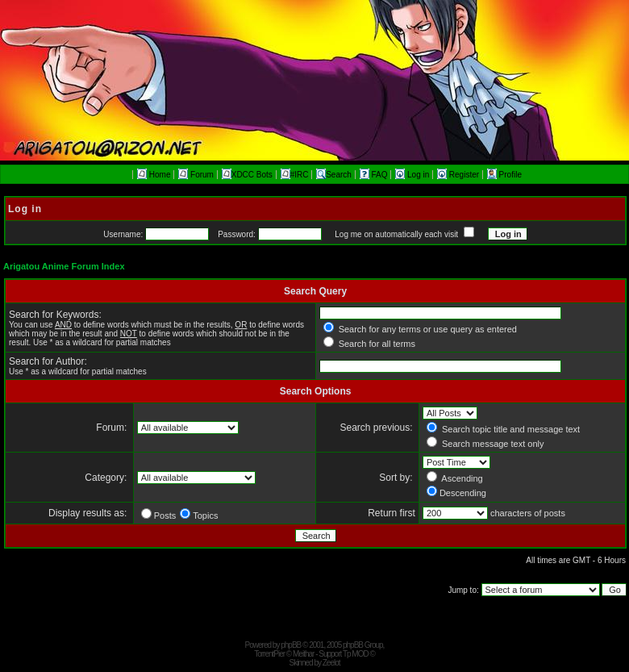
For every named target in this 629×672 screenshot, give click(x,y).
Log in (413, 175)
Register (459, 175)
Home (154, 175)
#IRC (295, 175)
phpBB (291, 645)
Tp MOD (356, 654)
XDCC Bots (247, 175)
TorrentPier (269, 654)
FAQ (375, 175)
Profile (504, 175)
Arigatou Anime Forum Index (64, 266)
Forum (196, 175)
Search (334, 175)
